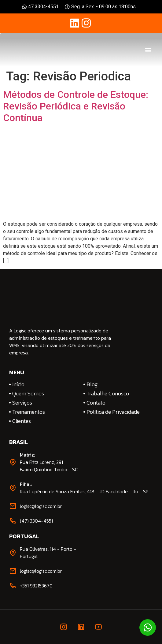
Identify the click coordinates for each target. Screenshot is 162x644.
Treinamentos (29, 412)
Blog (92, 384)
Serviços (22, 403)
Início (18, 384)
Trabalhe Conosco (108, 394)
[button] (148, 50)
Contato (96, 403)
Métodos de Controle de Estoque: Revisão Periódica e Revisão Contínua (76, 106)
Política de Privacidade (113, 412)
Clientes (22, 421)
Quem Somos (28, 394)
